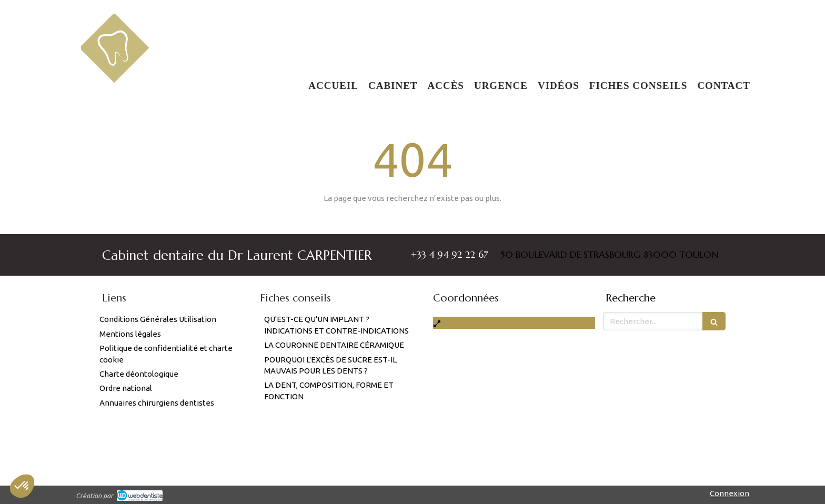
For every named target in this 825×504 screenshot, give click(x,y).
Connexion (730, 493)
